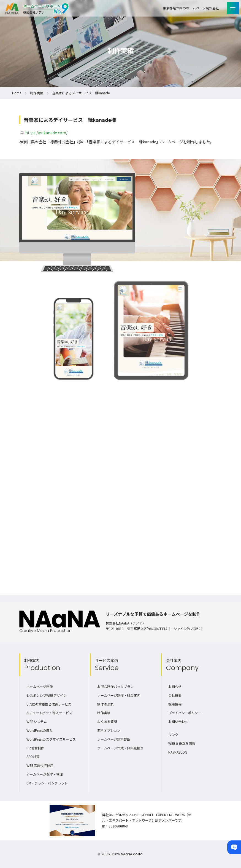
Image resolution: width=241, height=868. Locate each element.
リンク (173, 734)
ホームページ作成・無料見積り (120, 748)
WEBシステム (37, 721)
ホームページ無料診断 (114, 739)
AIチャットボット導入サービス (49, 713)
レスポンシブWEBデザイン (47, 695)
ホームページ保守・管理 (45, 774)
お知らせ (175, 686)
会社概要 (175, 695)
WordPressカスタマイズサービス (51, 739)
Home (17, 93)
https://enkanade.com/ (46, 133)
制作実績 (37, 93)
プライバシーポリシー (185, 713)
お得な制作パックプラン (115, 686)
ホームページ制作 (40, 686)
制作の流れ (105, 704)
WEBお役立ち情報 (182, 743)
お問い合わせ (178, 721)
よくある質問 (107, 721)
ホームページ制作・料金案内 (119, 695)
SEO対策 (33, 756)
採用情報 (175, 704)
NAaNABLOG (178, 752)
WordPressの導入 (40, 730)
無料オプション (109, 730)
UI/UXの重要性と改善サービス (49, 704)
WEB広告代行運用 (40, 765)
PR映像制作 (35, 748)
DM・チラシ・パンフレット (47, 783)
